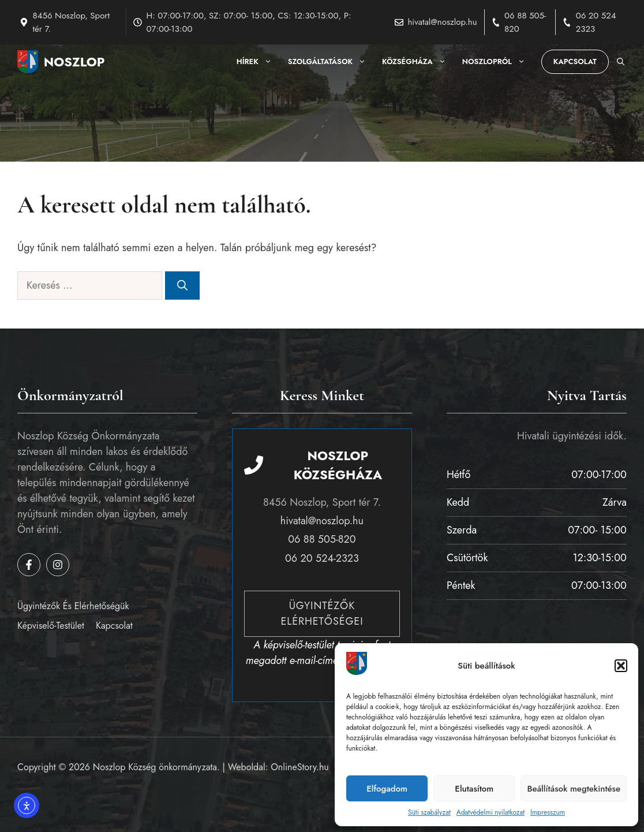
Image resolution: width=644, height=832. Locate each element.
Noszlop (74, 62)
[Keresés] (182, 286)
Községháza (418, 62)
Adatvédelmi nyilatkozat (491, 812)
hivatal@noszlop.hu (442, 22)
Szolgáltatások (331, 62)
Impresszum (548, 812)
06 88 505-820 (322, 539)
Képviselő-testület (51, 626)
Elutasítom (474, 789)
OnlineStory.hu (300, 767)
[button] (621, 666)
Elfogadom (387, 789)
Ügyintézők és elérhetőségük (73, 606)
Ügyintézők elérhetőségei (322, 613)
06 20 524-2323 (322, 558)
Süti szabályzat (429, 812)
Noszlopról (498, 62)
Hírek (258, 62)
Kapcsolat (575, 61)
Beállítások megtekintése (574, 789)
